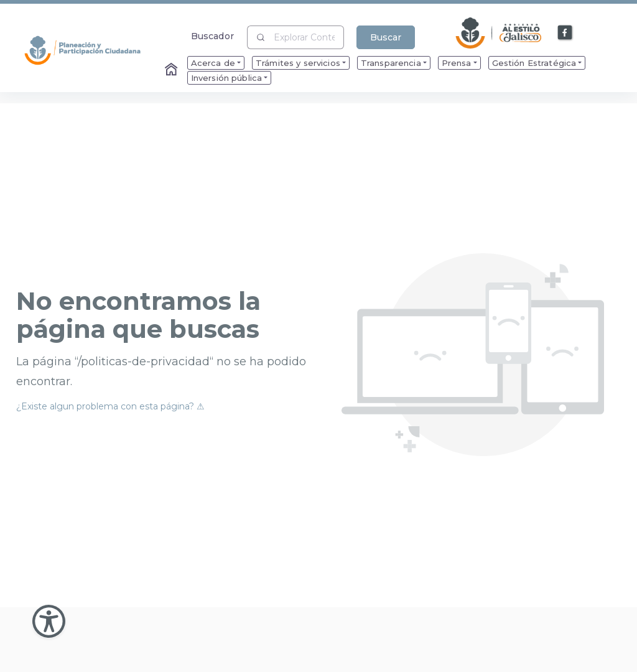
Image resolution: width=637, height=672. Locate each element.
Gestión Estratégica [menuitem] (534, 63)
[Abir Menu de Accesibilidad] (49, 621)
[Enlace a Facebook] (565, 33)
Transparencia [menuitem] (391, 63)
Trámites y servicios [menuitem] (298, 63)
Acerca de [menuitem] (213, 63)
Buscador (212, 36)
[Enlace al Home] (172, 70)
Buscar (386, 37)
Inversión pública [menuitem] (226, 78)
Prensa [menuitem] (457, 63)
